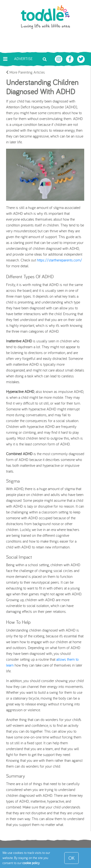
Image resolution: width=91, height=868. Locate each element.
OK (71, 858)
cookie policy (31, 863)
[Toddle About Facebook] (70, 59)
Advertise (23, 59)
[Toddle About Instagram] (59, 59)
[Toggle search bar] (45, 59)
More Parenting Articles (25, 72)
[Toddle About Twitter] (81, 59)
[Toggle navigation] (5, 59)
